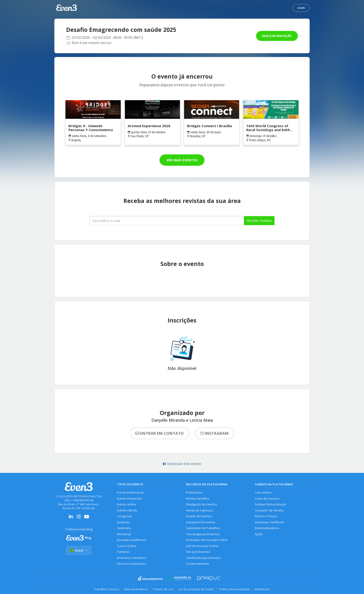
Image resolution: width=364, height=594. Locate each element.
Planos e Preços (266, 516)
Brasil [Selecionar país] (79, 550)
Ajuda (259, 534)
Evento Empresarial (130, 493)
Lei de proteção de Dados (196, 589)
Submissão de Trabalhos (203, 528)
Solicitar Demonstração (271, 504)
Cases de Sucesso (267, 499)
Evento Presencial (129, 499)
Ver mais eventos (182, 160)
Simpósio (123, 522)
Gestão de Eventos (199, 516)
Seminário (124, 528)
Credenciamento (198, 564)
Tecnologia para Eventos (203, 534)
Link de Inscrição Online (202, 546)
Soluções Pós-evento (201, 522)
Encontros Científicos (131, 558)
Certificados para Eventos (203, 558)
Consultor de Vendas (269, 510)
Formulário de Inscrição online (207, 540)
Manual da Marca (136, 589)
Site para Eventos (198, 552)
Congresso (124, 516)
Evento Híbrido (127, 510)
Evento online (127, 504)
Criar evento (263, 493)
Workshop (124, 534)
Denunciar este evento (182, 464)
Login (301, 8)
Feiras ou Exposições (131, 564)
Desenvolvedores (267, 528)
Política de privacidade (235, 589)
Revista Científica (197, 499)
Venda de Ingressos (200, 510)
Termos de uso (163, 589)
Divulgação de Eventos (201, 504)
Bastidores (262, 589)
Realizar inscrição (277, 36)
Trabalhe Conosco (107, 589)
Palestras (123, 552)
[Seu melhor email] (167, 221)
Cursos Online (127, 546)
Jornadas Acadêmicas (132, 540)
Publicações (194, 493)
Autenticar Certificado (270, 522)
